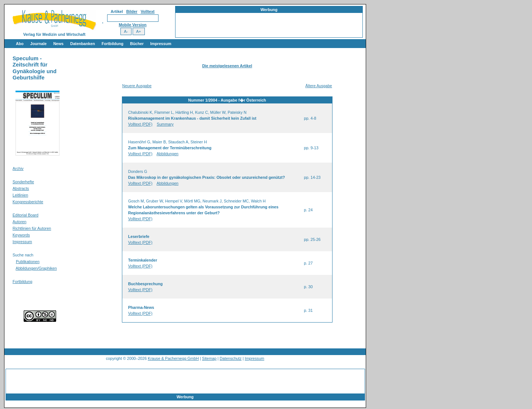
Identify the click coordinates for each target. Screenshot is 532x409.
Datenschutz (231, 358)
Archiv (18, 168)
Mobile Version (132, 25)
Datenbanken (83, 44)
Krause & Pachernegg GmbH (173, 358)
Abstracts (21, 188)
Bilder (132, 11)
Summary (165, 124)
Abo (20, 44)
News (58, 44)
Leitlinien (20, 195)
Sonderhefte (23, 182)
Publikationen (28, 262)
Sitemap (209, 358)
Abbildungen (168, 154)
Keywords (21, 235)
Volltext (148, 11)
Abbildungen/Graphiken (36, 268)
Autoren (19, 222)
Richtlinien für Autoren (32, 228)
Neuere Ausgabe (137, 86)
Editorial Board (25, 215)
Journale (38, 44)
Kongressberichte (28, 202)
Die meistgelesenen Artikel (227, 66)
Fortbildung (112, 44)
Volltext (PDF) (140, 124)
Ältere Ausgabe (318, 86)
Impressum (161, 44)
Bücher (137, 44)
